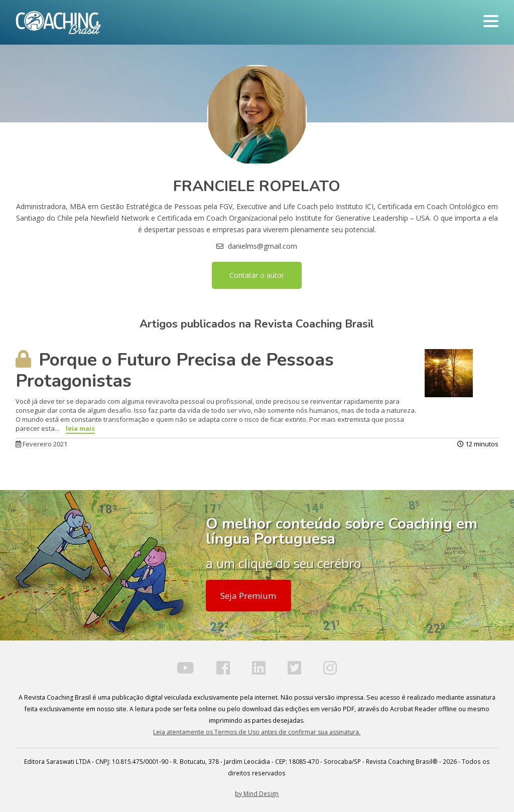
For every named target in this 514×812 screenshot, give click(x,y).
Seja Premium (248, 596)
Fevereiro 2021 (41, 444)
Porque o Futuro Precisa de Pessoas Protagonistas (175, 370)
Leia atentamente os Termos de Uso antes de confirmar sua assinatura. (257, 732)
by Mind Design (257, 793)
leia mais (80, 428)
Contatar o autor (257, 275)
